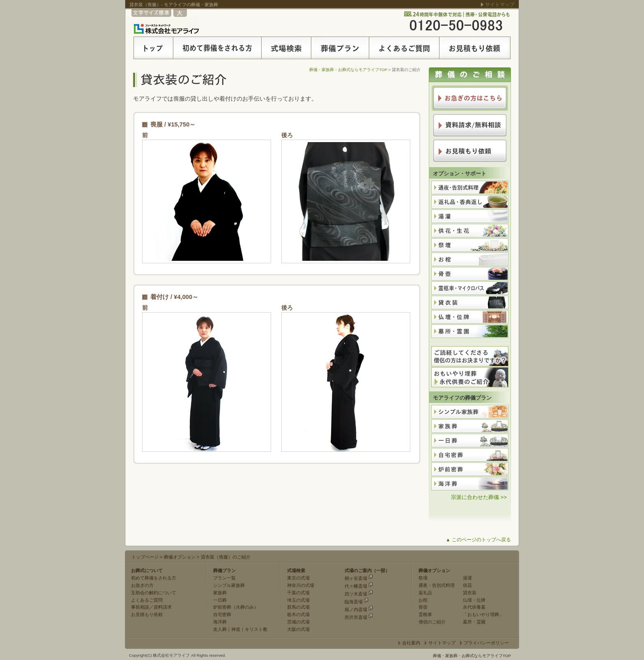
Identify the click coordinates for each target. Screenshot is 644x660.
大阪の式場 (298, 629)
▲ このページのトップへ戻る (478, 540)
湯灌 (467, 578)
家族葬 (220, 593)
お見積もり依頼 (147, 614)
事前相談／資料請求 (151, 607)
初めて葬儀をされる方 (154, 578)
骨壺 (423, 607)
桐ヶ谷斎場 (356, 578)
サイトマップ (500, 5)
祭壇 (423, 578)
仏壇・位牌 (474, 600)
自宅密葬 (222, 614)
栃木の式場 (298, 614)
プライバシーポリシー (486, 643)
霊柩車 (425, 614)
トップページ (145, 557)
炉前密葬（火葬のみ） (236, 607)
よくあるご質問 (147, 600)
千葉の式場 (298, 593)
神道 (236, 629)
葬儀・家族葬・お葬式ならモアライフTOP (348, 70)
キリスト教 (256, 629)
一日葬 (220, 600)
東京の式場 (298, 578)
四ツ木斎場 (356, 594)
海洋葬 (220, 622)
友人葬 (220, 629)
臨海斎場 (354, 602)
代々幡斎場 (356, 586)
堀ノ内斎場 (356, 609)
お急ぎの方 (142, 585)
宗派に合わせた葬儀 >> (479, 497)
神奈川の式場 (301, 585)
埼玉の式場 (298, 600)
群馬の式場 (298, 607)
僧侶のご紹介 (432, 622)
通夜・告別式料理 (437, 585)
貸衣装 (470, 593)
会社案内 (411, 643)
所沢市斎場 (356, 617)
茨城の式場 (298, 622)
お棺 (423, 600)
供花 (467, 585)
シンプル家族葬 (229, 585)
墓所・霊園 (474, 622)
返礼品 (425, 593)
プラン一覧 (224, 578)
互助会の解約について (154, 593)
